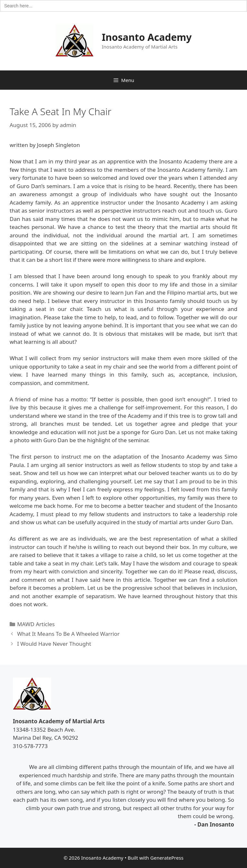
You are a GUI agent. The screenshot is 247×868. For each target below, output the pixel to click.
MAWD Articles (36, 624)
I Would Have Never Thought (54, 644)
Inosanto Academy (147, 37)
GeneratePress (167, 858)
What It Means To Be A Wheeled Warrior (68, 634)
